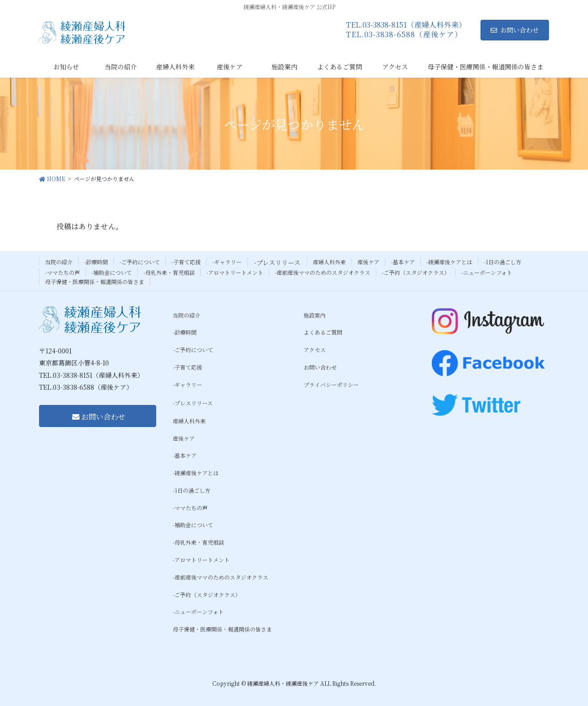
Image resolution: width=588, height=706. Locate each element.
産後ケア (368, 262)
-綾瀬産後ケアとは (449, 262)
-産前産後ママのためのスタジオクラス (322, 272)
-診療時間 (96, 262)
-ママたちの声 (62, 272)
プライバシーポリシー (331, 384)
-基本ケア (403, 262)
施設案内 (315, 315)
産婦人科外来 (329, 262)
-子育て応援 (186, 262)
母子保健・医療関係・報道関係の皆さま (95, 282)
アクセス (315, 350)
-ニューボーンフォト (487, 272)
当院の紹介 (59, 262)
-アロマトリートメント (235, 272)
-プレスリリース (277, 262)
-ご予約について (140, 262)
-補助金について (112, 272)
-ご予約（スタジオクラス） (416, 272)
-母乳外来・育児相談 (169, 272)
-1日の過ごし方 (503, 262)
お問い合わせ (515, 30)
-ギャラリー (227, 262)
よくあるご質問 (323, 332)
